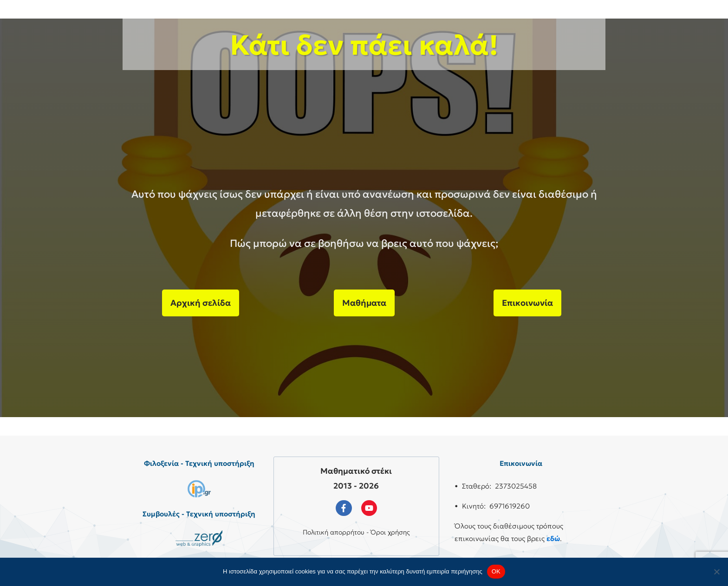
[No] (716, 572)
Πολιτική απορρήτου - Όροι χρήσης (356, 532)
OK (496, 571)
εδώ (553, 538)
